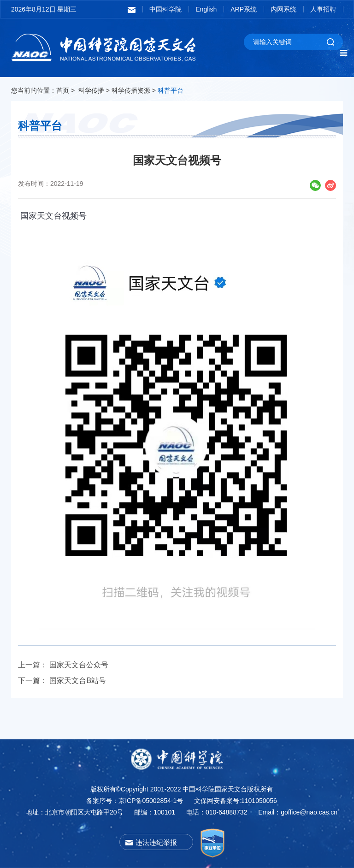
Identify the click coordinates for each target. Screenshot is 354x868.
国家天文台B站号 (78, 681)
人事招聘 (323, 9)
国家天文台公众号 (79, 665)
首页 (63, 90)
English (206, 9)
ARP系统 (244, 9)
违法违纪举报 (156, 842)
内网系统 (283, 9)
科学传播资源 (131, 90)
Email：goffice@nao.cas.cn (298, 812)
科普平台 (171, 90)
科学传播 (91, 90)
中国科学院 (165, 9)
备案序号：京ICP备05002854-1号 (135, 801)
